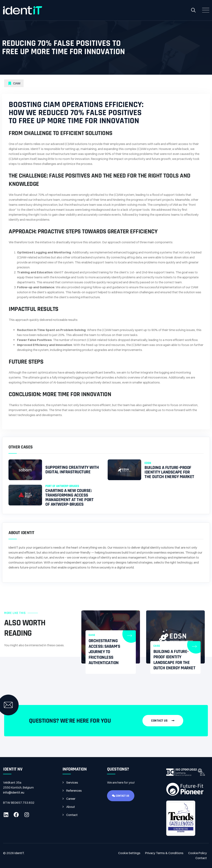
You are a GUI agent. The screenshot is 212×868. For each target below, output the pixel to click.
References (74, 791)
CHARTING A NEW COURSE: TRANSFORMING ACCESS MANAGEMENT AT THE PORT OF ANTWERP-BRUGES (69, 498)
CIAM (17, 83)
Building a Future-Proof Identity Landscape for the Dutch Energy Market (169, 472)
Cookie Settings (129, 853)
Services (72, 782)
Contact (72, 815)
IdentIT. (19, 853)
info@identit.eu (14, 792)
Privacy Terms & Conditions (164, 853)
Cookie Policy (198, 853)
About (71, 807)
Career (71, 799)
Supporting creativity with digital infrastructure (72, 470)
